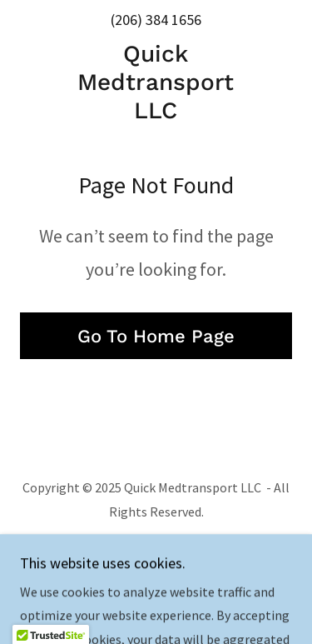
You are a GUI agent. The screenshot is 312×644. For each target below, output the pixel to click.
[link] (156, 82)
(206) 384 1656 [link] (156, 20)
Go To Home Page (156, 336)
